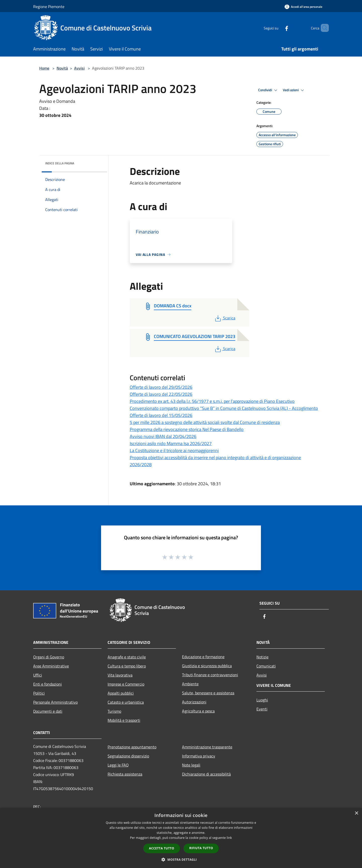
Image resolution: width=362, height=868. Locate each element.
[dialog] (181, 838)
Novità (62, 68)
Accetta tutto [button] (162, 848)
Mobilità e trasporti (124, 720)
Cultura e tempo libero (127, 666)
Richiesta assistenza (125, 774)
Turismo (114, 711)
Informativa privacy (199, 756)
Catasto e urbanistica (126, 702)
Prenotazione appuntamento (132, 747)
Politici (39, 693)
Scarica (225, 318)
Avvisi (79, 68)
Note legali (191, 765)
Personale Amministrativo (55, 702)
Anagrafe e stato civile (127, 657)
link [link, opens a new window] (229, 838)
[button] (181, 859)
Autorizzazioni (194, 702)
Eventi (262, 709)
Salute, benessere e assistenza (208, 693)
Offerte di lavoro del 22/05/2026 (161, 394)
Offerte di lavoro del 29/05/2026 (161, 387)
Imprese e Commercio (126, 684)
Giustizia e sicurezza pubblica (207, 666)
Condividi (268, 90)
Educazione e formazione (203, 657)
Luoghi (262, 700)
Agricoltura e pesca (198, 711)
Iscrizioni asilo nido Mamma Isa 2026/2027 (171, 443)
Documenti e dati (48, 711)
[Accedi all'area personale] (303, 7)
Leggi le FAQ (118, 765)
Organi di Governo (49, 657)
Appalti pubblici (121, 693)
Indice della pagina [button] (60, 163)
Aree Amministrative (51, 666)
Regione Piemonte (49, 7)
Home (44, 68)
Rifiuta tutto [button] (201, 848)
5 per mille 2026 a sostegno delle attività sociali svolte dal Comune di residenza (205, 422)
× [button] (356, 813)
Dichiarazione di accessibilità (206, 774)
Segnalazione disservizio (128, 756)
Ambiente (190, 684)
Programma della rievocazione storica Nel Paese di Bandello (187, 429)
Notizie (262, 657)
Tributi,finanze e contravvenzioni (210, 675)
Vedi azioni (294, 90)
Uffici (38, 675)
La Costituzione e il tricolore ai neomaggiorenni (174, 450)
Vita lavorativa (120, 675)
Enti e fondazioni (48, 684)
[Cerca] (323, 28)
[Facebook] (278, 28)
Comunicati (266, 666)
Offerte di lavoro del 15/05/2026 (161, 415)
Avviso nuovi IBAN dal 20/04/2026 (163, 436)
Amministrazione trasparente (207, 747)
